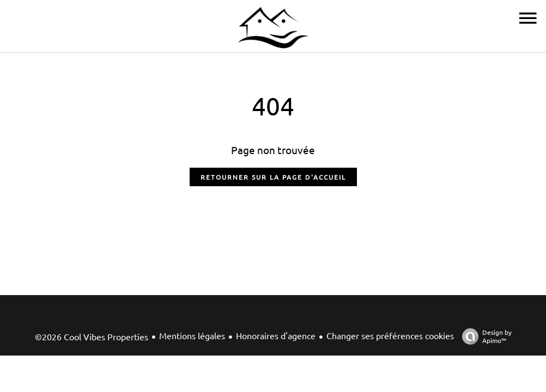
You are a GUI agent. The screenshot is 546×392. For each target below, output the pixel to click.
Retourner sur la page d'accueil (273, 177)
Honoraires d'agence (276, 335)
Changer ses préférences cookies (390, 335)
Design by (484, 336)
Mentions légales (192, 335)
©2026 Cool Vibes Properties (92, 336)
